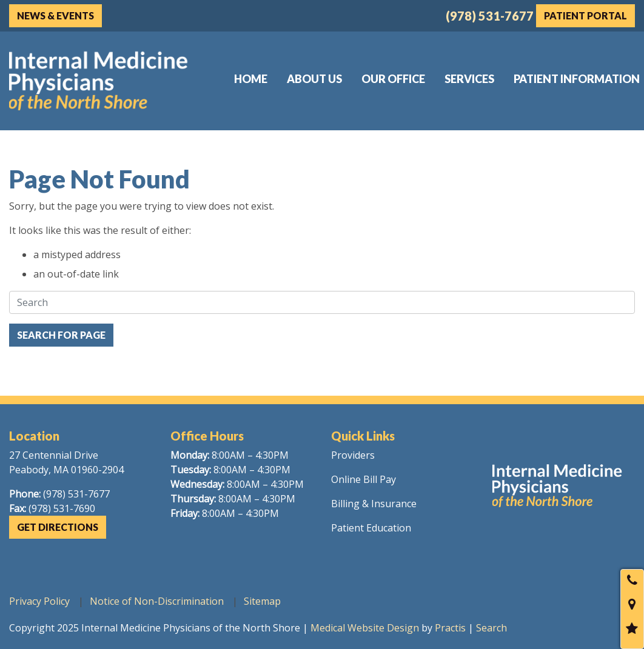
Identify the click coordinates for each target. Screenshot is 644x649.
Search (491, 628)
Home (251, 79)
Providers (353, 455)
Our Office (393, 79)
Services (469, 79)
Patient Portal (585, 15)
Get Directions (58, 527)
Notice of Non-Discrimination (157, 601)
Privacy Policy (39, 601)
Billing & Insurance (374, 504)
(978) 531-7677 (490, 16)
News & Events (55, 15)
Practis (450, 628)
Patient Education (371, 528)
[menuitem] (251, 79)
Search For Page (61, 335)
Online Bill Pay (364, 479)
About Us (314, 79)
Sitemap (262, 601)
